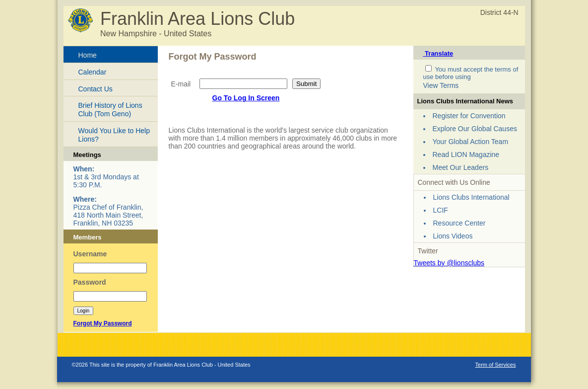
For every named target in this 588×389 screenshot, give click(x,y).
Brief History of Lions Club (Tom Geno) (110, 110)
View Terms (441, 85)
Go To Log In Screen (246, 98)
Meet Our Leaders (461, 167)
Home (88, 55)
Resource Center (459, 223)
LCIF (441, 210)
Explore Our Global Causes (475, 129)
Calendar (93, 72)
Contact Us (96, 89)
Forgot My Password (103, 323)
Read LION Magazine (466, 155)
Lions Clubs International (471, 197)
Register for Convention (469, 116)
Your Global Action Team (471, 142)
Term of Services (496, 365)
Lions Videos (453, 236)
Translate (438, 53)
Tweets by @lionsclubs (449, 263)
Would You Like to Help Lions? (114, 135)
